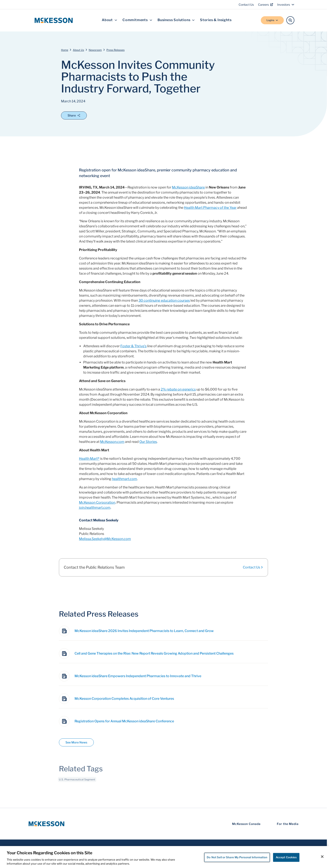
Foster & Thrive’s (133, 346)
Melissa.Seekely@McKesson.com (105, 539)
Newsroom (95, 50)
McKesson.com (112, 442)
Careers (266, 5)
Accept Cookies (286, 857)
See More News (76, 742)
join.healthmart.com (95, 508)
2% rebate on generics (178, 389)
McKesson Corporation (97, 502)
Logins (272, 20)
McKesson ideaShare (188, 187)
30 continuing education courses (164, 300)
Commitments (137, 20)
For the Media (288, 824)
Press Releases (116, 50)
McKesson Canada (246, 824)
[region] (164, 857)
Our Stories (148, 442)
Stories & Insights (216, 20)
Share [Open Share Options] (74, 115)
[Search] (290, 20)
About (109, 20)
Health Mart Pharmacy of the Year (210, 208)
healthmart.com (124, 479)
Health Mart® (89, 459)
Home (65, 50)
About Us (78, 50)
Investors (286, 5)
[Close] (322, 857)
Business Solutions (176, 20)
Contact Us (246, 5)
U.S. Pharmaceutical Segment (77, 782)
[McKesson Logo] (46, 824)
